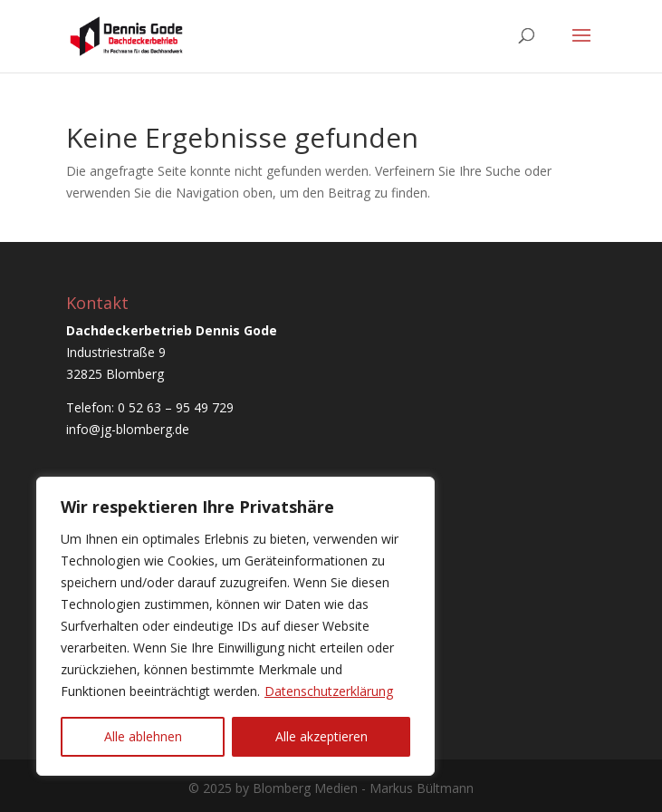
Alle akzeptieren (321, 736)
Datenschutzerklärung (329, 691)
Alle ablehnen (143, 736)
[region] (235, 626)
